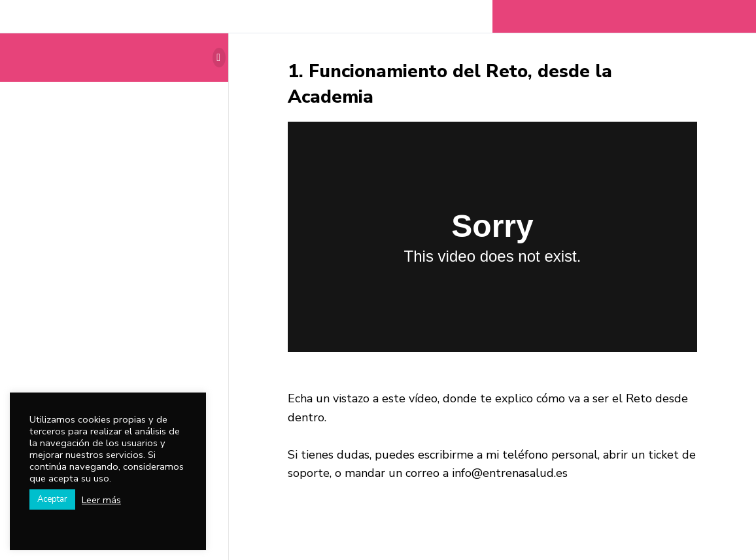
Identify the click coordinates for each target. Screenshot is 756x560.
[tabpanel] (492, 302)
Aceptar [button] (52, 499)
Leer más (101, 500)
